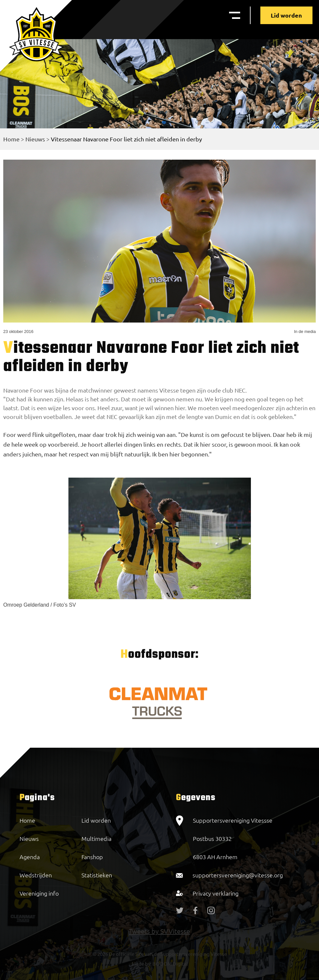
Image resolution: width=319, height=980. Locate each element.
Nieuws (35, 139)
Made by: (142, 964)
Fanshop (92, 857)
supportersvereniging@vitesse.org (238, 875)
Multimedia (96, 838)
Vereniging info (39, 893)
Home (11, 139)
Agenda (30, 857)
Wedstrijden (36, 875)
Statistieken (97, 875)
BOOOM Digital (170, 964)
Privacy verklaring (216, 893)
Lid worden (286, 15)
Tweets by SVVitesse (159, 931)
